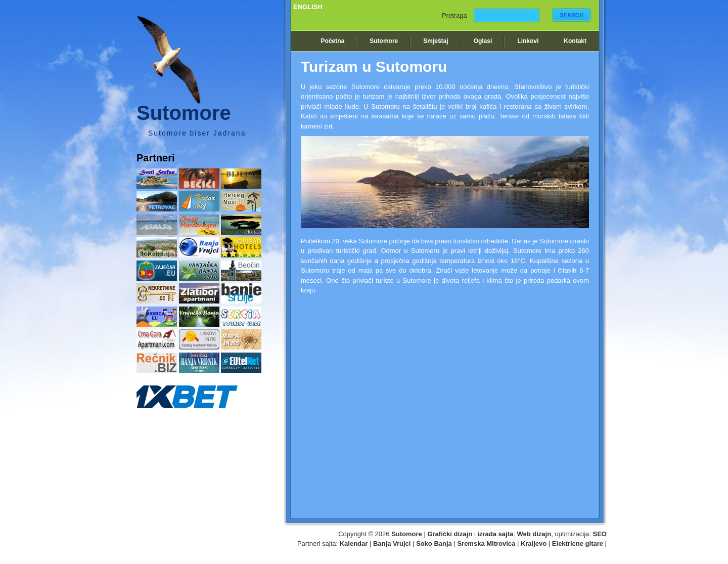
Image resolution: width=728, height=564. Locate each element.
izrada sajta (495, 534)
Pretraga (454, 15)
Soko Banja (434, 544)
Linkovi (528, 41)
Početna (333, 41)
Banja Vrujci (392, 544)
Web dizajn (534, 534)
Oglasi (483, 41)
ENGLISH (308, 7)
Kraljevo (534, 544)
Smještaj (436, 41)
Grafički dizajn (450, 534)
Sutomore (384, 41)
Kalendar (354, 544)
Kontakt (575, 41)
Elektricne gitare (578, 544)
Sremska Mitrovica (486, 544)
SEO (600, 534)
